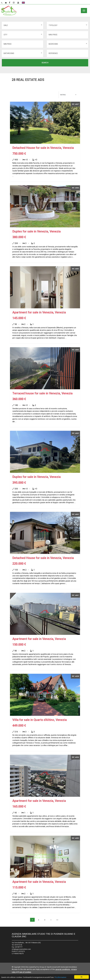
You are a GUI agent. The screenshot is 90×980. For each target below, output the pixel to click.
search (45, 63)
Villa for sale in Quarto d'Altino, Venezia (40, 720)
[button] (22, 25)
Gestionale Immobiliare (69, 967)
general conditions (63, 969)
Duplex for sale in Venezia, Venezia (36, 231)
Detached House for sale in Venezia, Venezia (43, 148)
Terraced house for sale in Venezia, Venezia (42, 393)
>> (57, 920)
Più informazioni (60, 977)
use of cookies (25, 972)
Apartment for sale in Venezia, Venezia (39, 312)
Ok (81, 977)
